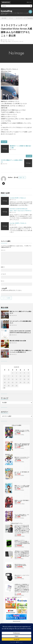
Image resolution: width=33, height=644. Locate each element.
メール (3, 274)
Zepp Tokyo (8, 41)
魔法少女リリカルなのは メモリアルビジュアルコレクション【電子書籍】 (22, 458)
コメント (3, 250)
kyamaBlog (7, 11)
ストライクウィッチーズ (17, 41)
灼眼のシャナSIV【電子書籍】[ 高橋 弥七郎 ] (22, 501)
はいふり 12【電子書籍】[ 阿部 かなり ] (22, 472)
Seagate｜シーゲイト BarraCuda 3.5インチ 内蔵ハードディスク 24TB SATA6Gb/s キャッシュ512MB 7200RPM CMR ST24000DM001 (22, 542)
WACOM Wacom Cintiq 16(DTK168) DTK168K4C (20, 565)
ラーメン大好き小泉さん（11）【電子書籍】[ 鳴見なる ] (22, 515)
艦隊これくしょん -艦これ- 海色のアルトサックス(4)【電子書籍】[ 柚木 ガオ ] (22, 487)
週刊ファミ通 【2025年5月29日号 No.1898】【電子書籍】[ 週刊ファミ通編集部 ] (22, 445)
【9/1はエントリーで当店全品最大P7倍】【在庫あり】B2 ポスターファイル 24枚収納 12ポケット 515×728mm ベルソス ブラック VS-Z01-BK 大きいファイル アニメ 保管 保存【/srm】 (22, 554)
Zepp (3, 41)
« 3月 (4, 388)
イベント (12, 40)
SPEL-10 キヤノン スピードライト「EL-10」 (22, 576)
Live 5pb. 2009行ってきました (18, 223)
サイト (3, 281)
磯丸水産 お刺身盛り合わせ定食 (18, 341)
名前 (3, 267)
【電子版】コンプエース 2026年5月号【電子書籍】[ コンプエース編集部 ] (22, 431)
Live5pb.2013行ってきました (18, 198)
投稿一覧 (22, 177)
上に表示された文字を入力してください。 (12, 290)
